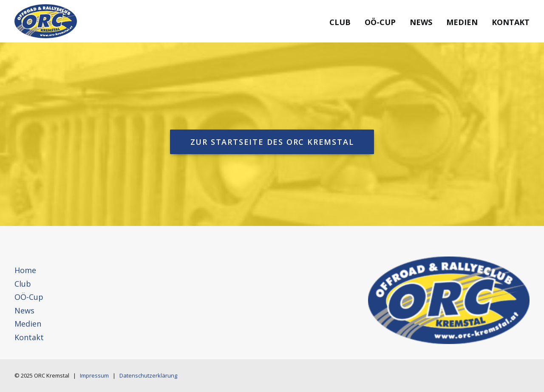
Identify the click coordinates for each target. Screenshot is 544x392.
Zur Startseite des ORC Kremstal (272, 142)
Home (25, 270)
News (421, 22)
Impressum (94, 375)
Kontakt (511, 22)
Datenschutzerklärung (148, 375)
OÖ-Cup (380, 22)
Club (340, 22)
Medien (462, 22)
